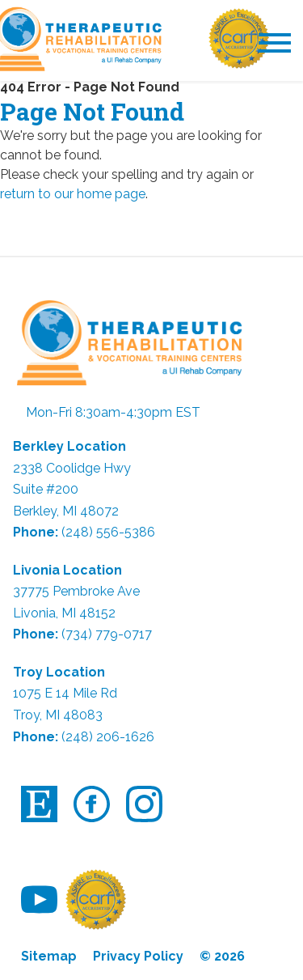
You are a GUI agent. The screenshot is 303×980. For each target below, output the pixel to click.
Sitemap (49, 956)
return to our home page (73, 194)
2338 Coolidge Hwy (72, 468)
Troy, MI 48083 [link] (58, 715)
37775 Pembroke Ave (76, 591)
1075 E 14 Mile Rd (65, 693)
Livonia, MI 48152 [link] (64, 613)
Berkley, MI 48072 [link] (66, 511)
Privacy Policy (138, 956)
